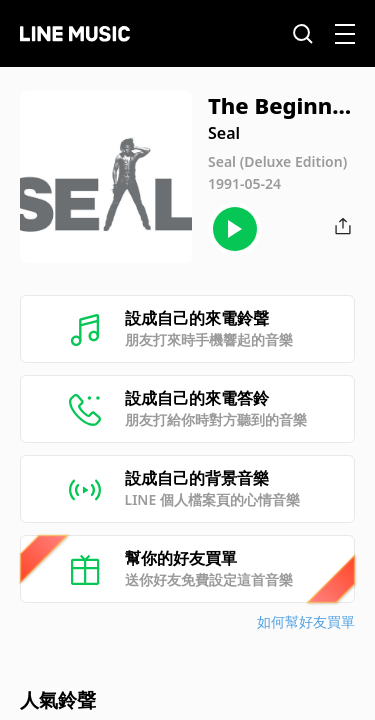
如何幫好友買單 (306, 621)
